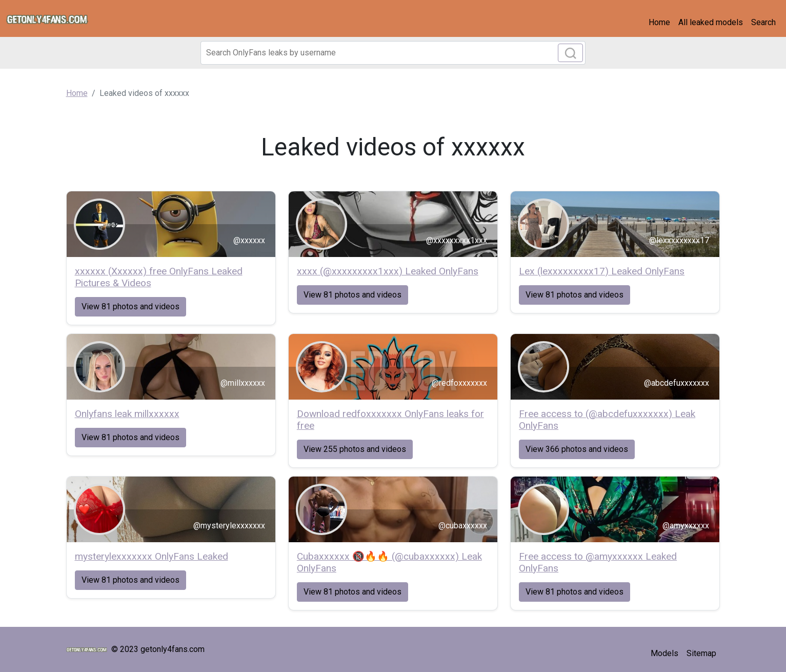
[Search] (393, 53)
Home (659, 22)
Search (763, 22)
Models (664, 653)
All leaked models (711, 22)
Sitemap (701, 653)
